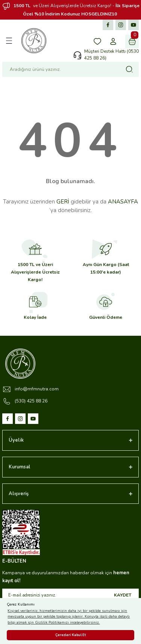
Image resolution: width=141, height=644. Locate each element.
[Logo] (34, 41)
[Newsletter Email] (70, 595)
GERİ (63, 202)
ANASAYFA (123, 202)
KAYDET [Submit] (123, 595)
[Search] (70, 69)
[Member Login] (113, 41)
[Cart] (132, 41)
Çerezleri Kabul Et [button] (70, 635)
